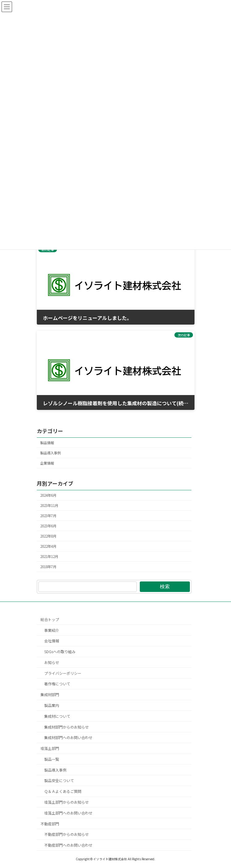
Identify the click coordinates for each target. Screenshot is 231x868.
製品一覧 (52, 759)
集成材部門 (50, 695)
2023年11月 (49, 505)
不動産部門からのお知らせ (66, 834)
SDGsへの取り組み (60, 652)
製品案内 (52, 705)
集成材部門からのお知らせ (66, 727)
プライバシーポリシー (63, 673)
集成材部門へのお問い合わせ (68, 738)
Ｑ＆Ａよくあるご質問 (63, 791)
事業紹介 (52, 630)
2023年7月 (48, 516)
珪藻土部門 (50, 749)
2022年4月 (48, 546)
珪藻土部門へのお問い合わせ (68, 813)
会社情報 (52, 641)
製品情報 (47, 443)
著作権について (57, 684)
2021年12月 (49, 556)
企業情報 (47, 463)
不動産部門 (50, 824)
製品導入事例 (50, 453)
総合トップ (50, 619)
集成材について (57, 716)
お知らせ (52, 662)
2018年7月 (48, 567)
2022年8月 (48, 536)
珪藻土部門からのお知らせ (66, 802)
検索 (165, 587)
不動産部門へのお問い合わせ (68, 845)
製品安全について (59, 781)
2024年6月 (48, 495)
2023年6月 (48, 526)
